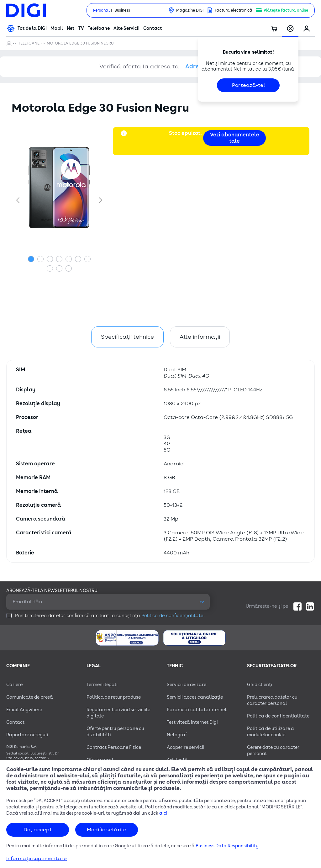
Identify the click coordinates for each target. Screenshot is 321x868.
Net (71, 28)
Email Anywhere (24, 710)
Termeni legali (102, 685)
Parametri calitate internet (197, 710)
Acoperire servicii (186, 747)
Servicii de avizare (187, 685)
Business (122, 10)
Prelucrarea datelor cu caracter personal (272, 700)
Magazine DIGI (190, 10)
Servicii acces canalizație (195, 697)
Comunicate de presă (30, 697)
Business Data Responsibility (227, 846)
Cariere (14, 685)
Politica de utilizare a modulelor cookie (271, 732)
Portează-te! (248, 85)
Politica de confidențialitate (172, 616)
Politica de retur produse (114, 697)
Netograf (177, 735)
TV (81, 28)
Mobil (57, 28)
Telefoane (99, 28)
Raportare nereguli (27, 735)
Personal (101, 10)
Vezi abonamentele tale (235, 138)
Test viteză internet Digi (192, 722)
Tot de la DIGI (32, 28)
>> (202, 602)
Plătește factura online (286, 10)
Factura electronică (234, 10)
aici (163, 813)
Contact (153, 28)
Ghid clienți (260, 685)
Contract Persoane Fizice (114, 747)
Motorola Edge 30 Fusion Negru (80, 43)
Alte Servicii (126, 28)
